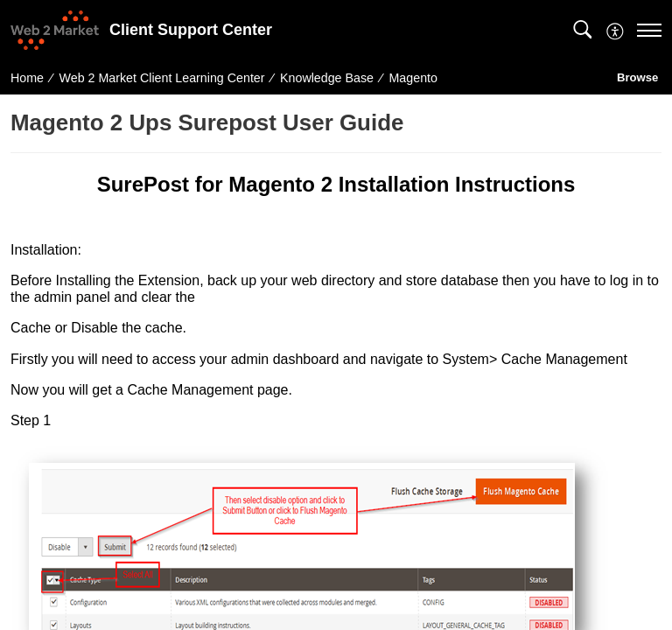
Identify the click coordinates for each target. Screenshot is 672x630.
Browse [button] (639, 77)
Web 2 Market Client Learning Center (162, 78)
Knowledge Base (327, 78)
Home (27, 78)
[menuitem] (616, 29)
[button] (582, 30)
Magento (413, 78)
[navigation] (649, 30)
